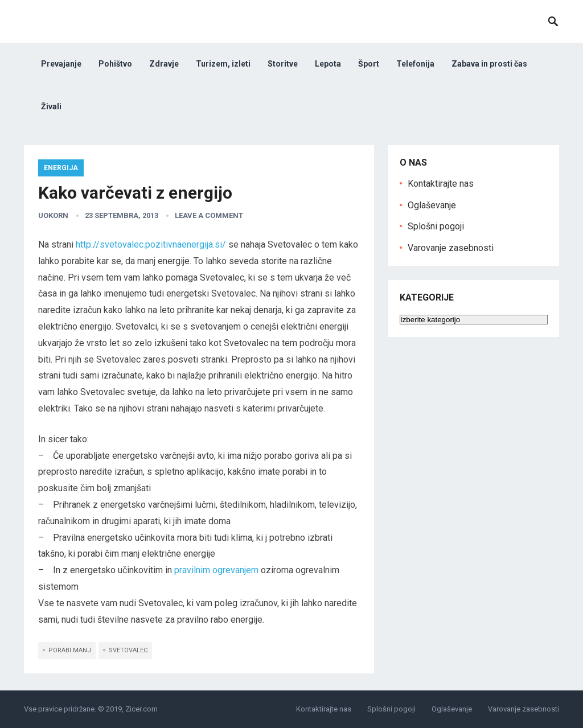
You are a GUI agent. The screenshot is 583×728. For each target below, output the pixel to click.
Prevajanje (61, 64)
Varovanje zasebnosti (451, 248)
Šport (369, 64)
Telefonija (415, 64)
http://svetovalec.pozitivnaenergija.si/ (151, 244)
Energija (61, 168)
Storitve (283, 64)
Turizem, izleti (223, 64)
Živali (51, 106)
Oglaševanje (432, 205)
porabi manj (70, 650)
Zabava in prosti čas (489, 64)
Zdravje (164, 64)
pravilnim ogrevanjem (216, 570)
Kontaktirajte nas (441, 184)
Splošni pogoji (436, 226)
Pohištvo (115, 64)
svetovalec (128, 650)
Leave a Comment (209, 215)
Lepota (328, 64)
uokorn (53, 215)
